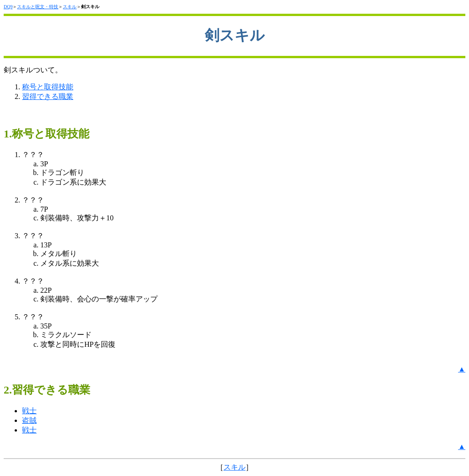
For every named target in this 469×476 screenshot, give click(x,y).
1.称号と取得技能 (46, 134)
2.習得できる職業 (47, 390)
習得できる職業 (48, 96)
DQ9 (8, 7)
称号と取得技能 (48, 87)
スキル (70, 7)
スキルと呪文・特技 (38, 7)
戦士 (29, 411)
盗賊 (29, 420)
